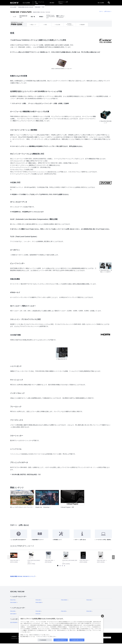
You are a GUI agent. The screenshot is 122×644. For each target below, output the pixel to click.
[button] (113, 558)
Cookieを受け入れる (78, 640)
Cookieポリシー (38, 635)
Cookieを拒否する (61, 640)
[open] (109, 3)
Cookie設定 (43, 640)
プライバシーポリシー (43, 637)
